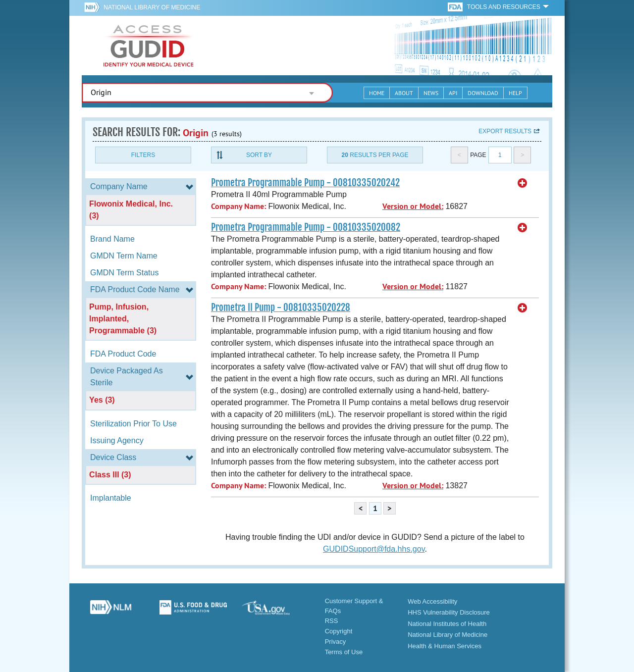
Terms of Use (344, 652)
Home (377, 93)
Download (483, 93)
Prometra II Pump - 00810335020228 (281, 308)
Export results (505, 131)
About (404, 93)
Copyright (339, 631)
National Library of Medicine (152, 7)
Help (515, 93)
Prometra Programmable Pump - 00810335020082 (306, 227)
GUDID (149, 46)
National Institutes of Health (447, 624)
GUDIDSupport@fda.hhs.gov (374, 549)
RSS (332, 621)
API (453, 93)
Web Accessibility (432, 601)
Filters (143, 155)
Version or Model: (413, 206)
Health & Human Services (445, 646)
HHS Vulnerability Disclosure (449, 612)
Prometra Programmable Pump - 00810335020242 (305, 183)
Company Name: (238, 206)
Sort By (259, 155)
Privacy (336, 642)
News (431, 93)
